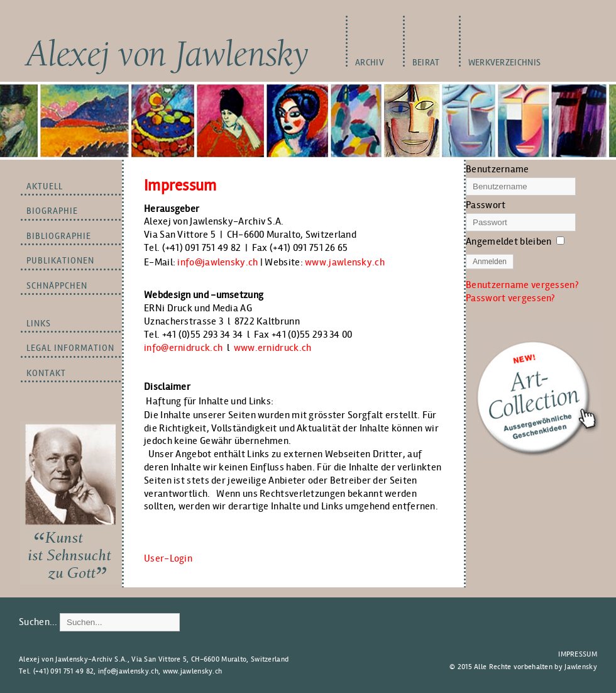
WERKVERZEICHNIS (505, 63)
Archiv (370, 63)
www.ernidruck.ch (273, 347)
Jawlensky (581, 667)
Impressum (578, 654)
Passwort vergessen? (510, 298)
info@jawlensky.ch (217, 262)
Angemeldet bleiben (509, 241)
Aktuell (45, 186)
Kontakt (46, 373)
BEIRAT (426, 63)
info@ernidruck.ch (183, 347)
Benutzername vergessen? (522, 285)
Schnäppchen (57, 286)
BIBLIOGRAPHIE (59, 236)
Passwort (486, 205)
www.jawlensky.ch (345, 262)
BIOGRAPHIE (52, 211)
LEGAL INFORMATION (70, 348)
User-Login (168, 558)
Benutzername (498, 169)
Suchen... (38, 622)
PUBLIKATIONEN (60, 261)
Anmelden (490, 262)
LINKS (39, 324)
